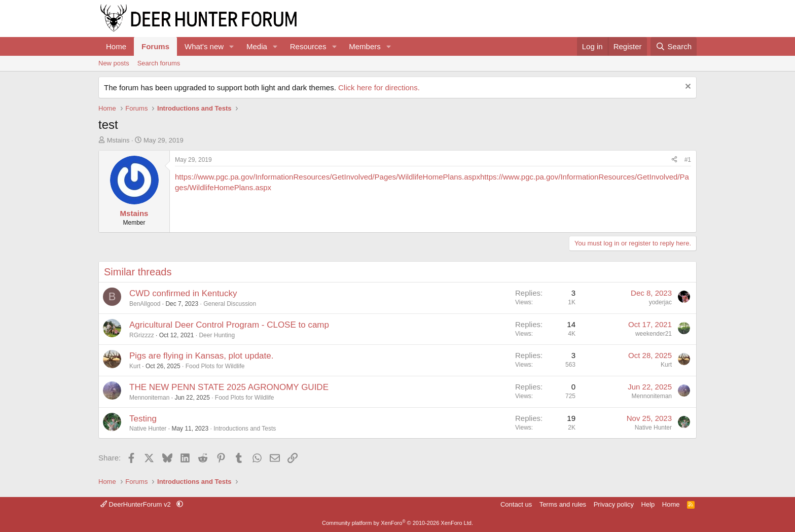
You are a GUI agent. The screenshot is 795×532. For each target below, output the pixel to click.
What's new (204, 46)
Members (365, 46)
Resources (308, 46)
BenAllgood (145, 304)
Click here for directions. (379, 87)
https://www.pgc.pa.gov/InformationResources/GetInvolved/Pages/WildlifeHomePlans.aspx (328, 177)
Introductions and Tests (245, 429)
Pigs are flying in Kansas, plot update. (201, 356)
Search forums (159, 63)
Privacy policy (614, 504)
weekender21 (654, 334)
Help (648, 504)
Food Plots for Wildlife (215, 366)
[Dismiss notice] (687, 87)
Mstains (118, 140)
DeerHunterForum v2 (136, 504)
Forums (155, 46)
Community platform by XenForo (397, 523)
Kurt (135, 366)
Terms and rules (563, 504)
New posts (114, 63)
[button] (232, 46)
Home (116, 46)
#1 (688, 160)
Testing (143, 419)
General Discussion (230, 304)
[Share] (674, 160)
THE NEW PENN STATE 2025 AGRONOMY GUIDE (229, 387)
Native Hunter (148, 429)
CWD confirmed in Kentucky (183, 293)
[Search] (674, 46)
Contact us (516, 504)
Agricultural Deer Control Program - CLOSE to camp (229, 325)
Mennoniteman (149, 398)
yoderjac (660, 302)
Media (257, 46)
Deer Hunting (217, 335)
